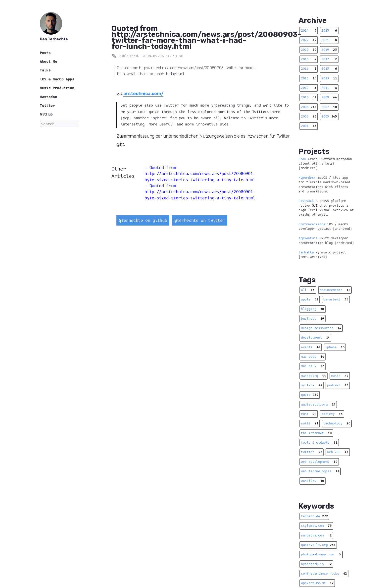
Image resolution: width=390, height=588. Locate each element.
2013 (329, 78)
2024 (309, 31)
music (340, 376)
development (315, 338)
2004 (309, 126)
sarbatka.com (316, 535)
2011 (329, 88)
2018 (309, 59)
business (313, 319)
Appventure (308, 238)
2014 (309, 78)
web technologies (320, 471)
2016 (309, 69)
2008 (309, 107)
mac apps (313, 357)
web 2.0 (338, 452)
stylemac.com (316, 526)
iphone (335, 347)
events (311, 347)
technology (337, 423)
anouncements (335, 290)
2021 (329, 40)
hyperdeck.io (316, 564)
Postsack (306, 201)
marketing (314, 376)
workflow (313, 481)
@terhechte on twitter (200, 220)
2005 (329, 117)
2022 (309, 40)
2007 (329, 107)
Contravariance (312, 224)
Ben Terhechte (54, 39)
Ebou (302, 159)
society (332, 414)
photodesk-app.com (321, 554)
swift (310, 423)
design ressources (321, 328)
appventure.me (317, 583)
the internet (316, 433)
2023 (329, 31)
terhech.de (314, 516)
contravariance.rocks (324, 574)
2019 (329, 50)
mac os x (313, 366)
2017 (329, 59)
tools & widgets (319, 443)
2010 (309, 97)
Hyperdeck (307, 178)
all (308, 290)
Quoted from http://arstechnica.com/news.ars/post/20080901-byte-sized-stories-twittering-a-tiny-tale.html (200, 174)
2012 (309, 88)
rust (309, 414)
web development (319, 462)
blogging (313, 309)
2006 (309, 117)
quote (310, 395)
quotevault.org (318, 405)
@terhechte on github (143, 220)
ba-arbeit (336, 299)
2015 (329, 69)
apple (310, 299)
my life (312, 385)
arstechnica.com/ (144, 94)
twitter (312, 452)
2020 (309, 50)
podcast (338, 385)
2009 (329, 97)
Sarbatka (306, 252)
